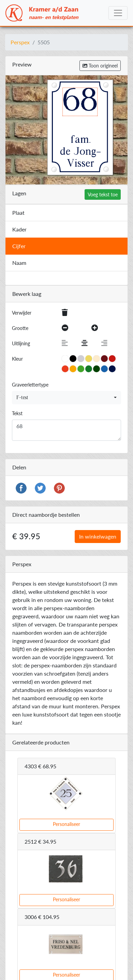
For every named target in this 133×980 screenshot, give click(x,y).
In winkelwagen (98, 536)
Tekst (17, 413)
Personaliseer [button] (66, 824)
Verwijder (22, 313)
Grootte (20, 328)
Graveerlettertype (30, 385)
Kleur (17, 359)
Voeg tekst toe (103, 194)
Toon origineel (100, 66)
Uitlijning (21, 343)
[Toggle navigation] (118, 13)
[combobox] (66, 398)
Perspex (20, 42)
